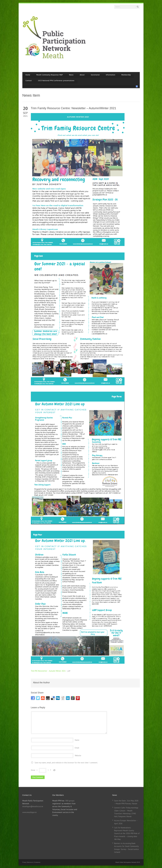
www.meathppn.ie (29, 812)
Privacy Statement (28, 862)
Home (28, 75)
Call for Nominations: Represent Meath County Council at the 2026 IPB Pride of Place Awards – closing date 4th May (127, 833)
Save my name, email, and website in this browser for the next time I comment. (66, 763)
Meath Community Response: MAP (50, 75)
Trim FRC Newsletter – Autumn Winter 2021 (48, 671)
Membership (126, 75)
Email (77, 748)
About (82, 75)
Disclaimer (37, 862)
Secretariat (95, 75)
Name (77, 740)
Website (78, 755)
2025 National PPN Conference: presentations (56, 81)
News (71, 75)
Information (111, 75)
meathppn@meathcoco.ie (33, 806)
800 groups (70, 801)
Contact (29, 81)
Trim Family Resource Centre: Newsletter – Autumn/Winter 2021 (74, 108)
